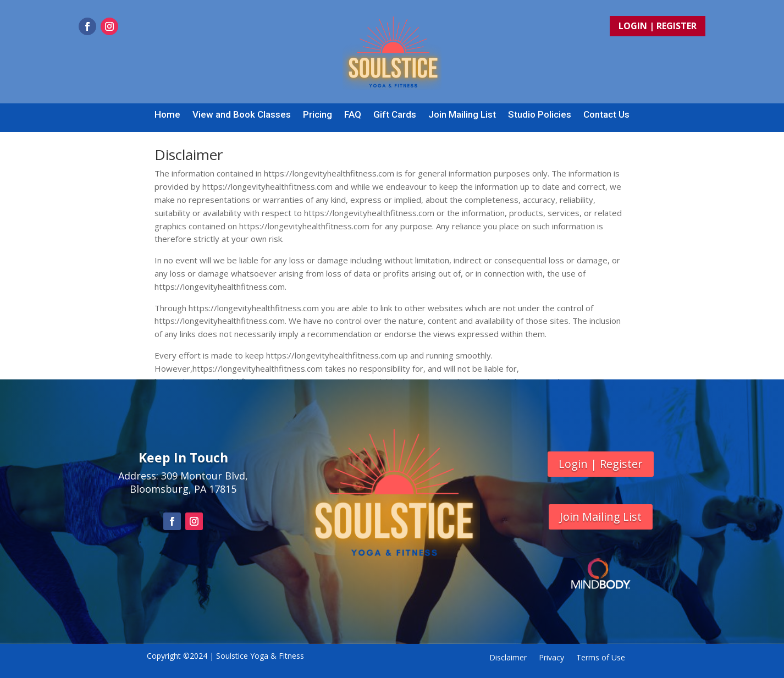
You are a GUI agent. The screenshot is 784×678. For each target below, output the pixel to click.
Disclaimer (508, 658)
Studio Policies (540, 115)
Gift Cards (395, 115)
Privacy (551, 658)
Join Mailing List (462, 115)
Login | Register (658, 26)
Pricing (318, 115)
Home (167, 115)
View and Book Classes (242, 115)
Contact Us (606, 115)
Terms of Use (601, 658)
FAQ (353, 115)
